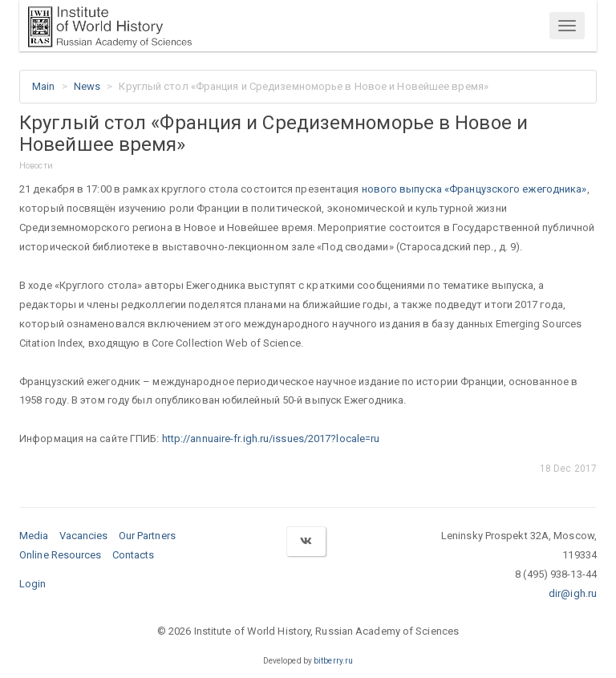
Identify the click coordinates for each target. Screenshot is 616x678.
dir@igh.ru (573, 593)
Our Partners (147, 536)
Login (33, 584)
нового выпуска (403, 189)
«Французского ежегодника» (516, 189)
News (87, 86)
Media (34, 536)
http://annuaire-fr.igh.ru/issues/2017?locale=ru (271, 438)
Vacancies (84, 536)
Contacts (134, 555)
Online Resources (61, 555)
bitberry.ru (333, 661)
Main (43, 86)
